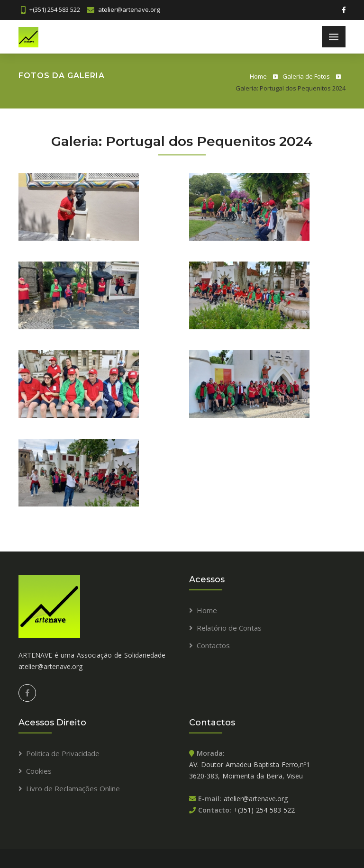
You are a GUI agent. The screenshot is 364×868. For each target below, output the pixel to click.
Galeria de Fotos (306, 76)
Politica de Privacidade (63, 753)
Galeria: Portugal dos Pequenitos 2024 (291, 88)
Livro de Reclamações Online (73, 788)
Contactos (213, 645)
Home (258, 76)
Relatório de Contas (229, 628)
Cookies (39, 771)
